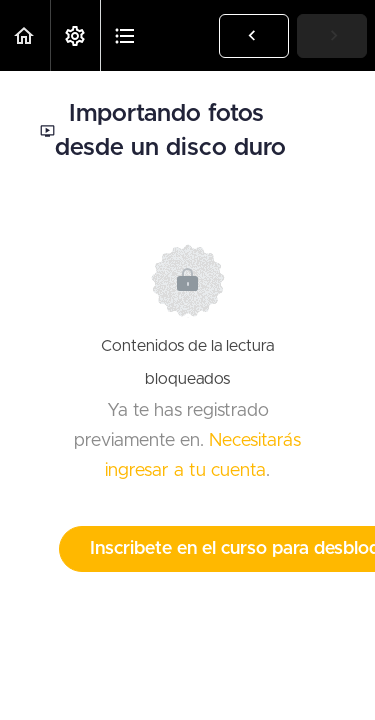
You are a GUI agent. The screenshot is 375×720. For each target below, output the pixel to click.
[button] (25, 35)
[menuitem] (75, 35)
